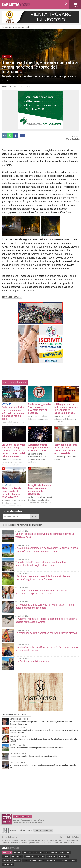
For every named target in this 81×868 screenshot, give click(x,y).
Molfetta (7, 861)
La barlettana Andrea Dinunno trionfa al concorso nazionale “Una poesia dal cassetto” (42, 592)
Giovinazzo (17, 856)
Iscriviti (35, 516)
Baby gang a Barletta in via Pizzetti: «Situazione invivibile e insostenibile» (66, 449)
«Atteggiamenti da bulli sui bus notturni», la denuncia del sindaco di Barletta (66, 409)
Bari (25, 852)
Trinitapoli (8, 865)
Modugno (63, 856)
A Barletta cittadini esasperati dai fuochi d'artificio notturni (40, 448)
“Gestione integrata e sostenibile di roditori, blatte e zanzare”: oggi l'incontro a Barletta (43, 578)
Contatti (14, 830)
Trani (73, 861)
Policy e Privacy (25, 830)
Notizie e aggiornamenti (19, 27)
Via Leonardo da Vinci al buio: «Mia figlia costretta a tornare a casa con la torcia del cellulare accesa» (14, 451)
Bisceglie (33, 852)
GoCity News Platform (43, 830)
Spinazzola (52, 861)
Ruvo (25, 861)
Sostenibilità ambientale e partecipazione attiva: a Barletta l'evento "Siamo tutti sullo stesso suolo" (47, 550)
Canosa (54, 852)
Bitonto (44, 852)
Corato (6, 856)
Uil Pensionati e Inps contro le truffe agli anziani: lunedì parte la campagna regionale (45, 606)
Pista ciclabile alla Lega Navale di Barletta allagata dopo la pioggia (11, 493)
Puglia (17, 861)
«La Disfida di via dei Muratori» (32, 661)
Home (4, 27)
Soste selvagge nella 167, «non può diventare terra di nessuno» (39, 409)
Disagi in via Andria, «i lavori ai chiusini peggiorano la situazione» (40, 490)
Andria (17, 852)
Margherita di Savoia (35, 856)
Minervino (51, 856)
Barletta (7, 852)
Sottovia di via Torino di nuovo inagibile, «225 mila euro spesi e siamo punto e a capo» (13, 413)
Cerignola (65, 852)
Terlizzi (64, 861)
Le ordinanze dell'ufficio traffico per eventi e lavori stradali (46, 633)
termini (24, 525)
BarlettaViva (17, 5)
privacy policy (36, 525)
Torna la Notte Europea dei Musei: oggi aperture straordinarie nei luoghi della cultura (41, 564)
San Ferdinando (37, 861)
